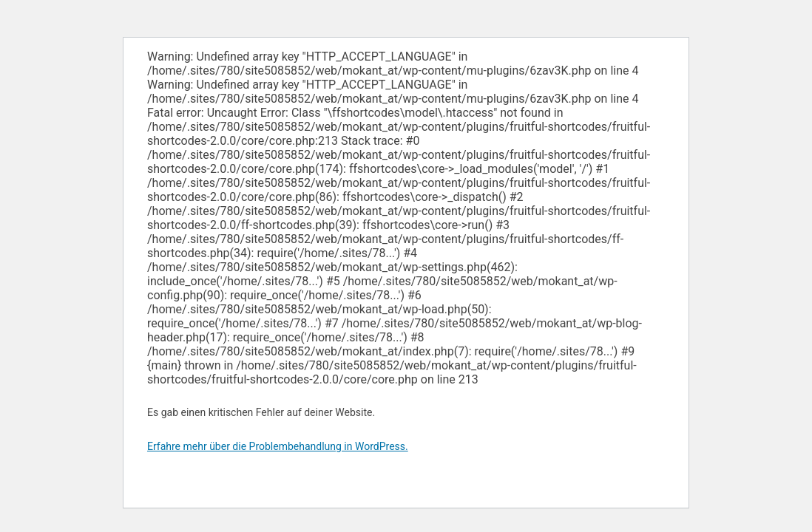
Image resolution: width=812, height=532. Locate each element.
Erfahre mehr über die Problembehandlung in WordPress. (278, 446)
